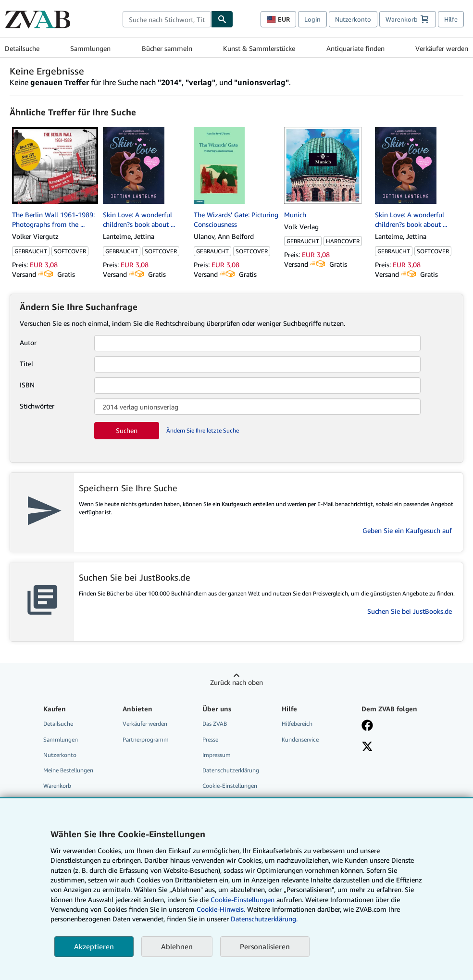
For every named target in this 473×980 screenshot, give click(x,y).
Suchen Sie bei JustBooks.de (410, 611)
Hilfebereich (297, 724)
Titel (26, 364)
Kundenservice (300, 739)
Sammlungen (90, 48)
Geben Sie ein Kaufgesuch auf (407, 530)
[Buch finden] (222, 19)
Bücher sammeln (167, 48)
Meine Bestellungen (68, 770)
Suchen (127, 430)
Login (312, 19)
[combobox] (167, 19)
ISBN (27, 385)
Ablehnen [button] (177, 946)
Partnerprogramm (146, 739)
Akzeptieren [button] (94, 946)
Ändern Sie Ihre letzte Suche (203, 430)
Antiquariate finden (355, 48)
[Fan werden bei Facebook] (367, 726)
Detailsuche (22, 48)
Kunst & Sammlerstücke (259, 48)
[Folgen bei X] (367, 747)
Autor (28, 342)
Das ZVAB (215, 724)
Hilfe (451, 19)
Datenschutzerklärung (231, 770)
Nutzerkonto (353, 19)
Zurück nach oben (236, 682)
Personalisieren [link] (265, 946)
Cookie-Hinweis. (221, 909)
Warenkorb (57, 786)
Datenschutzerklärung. (264, 919)
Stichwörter (37, 406)
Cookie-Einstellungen (243, 899)
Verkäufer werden (442, 48)
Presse (210, 739)
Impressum (217, 755)
